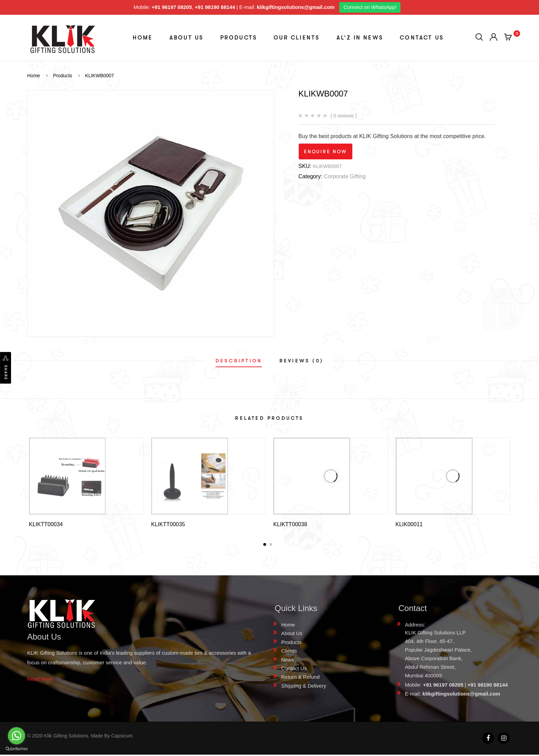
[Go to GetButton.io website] (16, 749)
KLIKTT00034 (46, 524)
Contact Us (422, 38)
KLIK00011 (409, 524)
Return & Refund (300, 678)
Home (143, 38)
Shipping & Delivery (304, 687)
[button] (265, 546)
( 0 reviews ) (343, 116)
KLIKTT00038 (290, 524)
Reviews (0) (301, 361)
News (288, 661)
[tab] (239, 361)
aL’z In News (360, 38)
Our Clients (297, 38)
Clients (289, 652)
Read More (40, 680)
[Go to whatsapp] (16, 736)
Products (239, 38)
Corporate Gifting (345, 176)
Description (239, 361)
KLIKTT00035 (168, 524)
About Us (187, 38)
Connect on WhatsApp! (370, 7)
